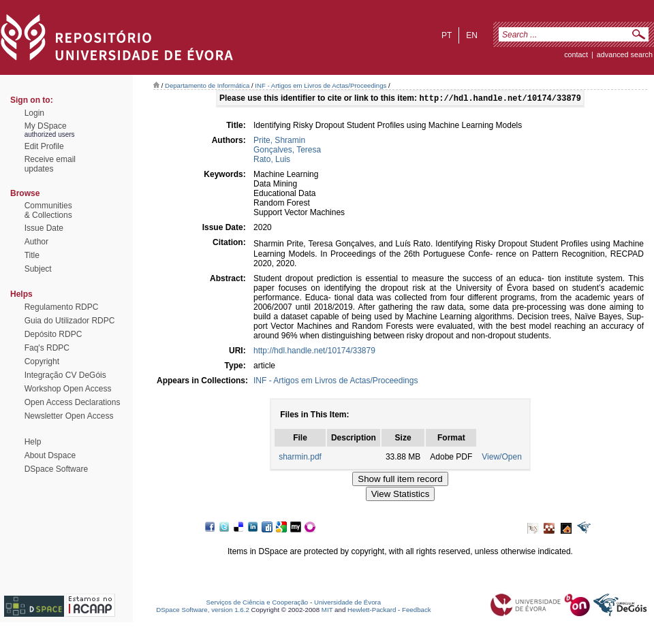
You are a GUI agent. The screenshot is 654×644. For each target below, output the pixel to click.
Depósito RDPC (53, 334)
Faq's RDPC (47, 348)
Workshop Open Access (68, 389)
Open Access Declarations (73, 402)
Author (36, 242)
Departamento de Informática (207, 85)
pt (447, 35)
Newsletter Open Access (69, 416)
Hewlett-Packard (372, 611)
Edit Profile (44, 146)
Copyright (42, 361)
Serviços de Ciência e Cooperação (258, 603)
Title (32, 255)
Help (33, 442)
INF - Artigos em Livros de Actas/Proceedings (321, 85)
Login (34, 113)
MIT (327, 611)
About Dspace (50, 455)
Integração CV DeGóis (65, 375)
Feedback (417, 611)
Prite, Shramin (279, 142)
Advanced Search (625, 54)
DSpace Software (56, 469)
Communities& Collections (48, 210)
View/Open (501, 458)
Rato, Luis (272, 161)
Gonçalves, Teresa (287, 151)
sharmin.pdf (300, 458)
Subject (38, 269)
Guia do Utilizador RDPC (70, 321)
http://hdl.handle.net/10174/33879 (314, 352)
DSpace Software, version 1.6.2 (203, 611)
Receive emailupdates (50, 164)
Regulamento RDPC (62, 307)
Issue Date (44, 228)
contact (576, 54)
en (472, 35)
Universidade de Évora (347, 603)
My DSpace (46, 126)
